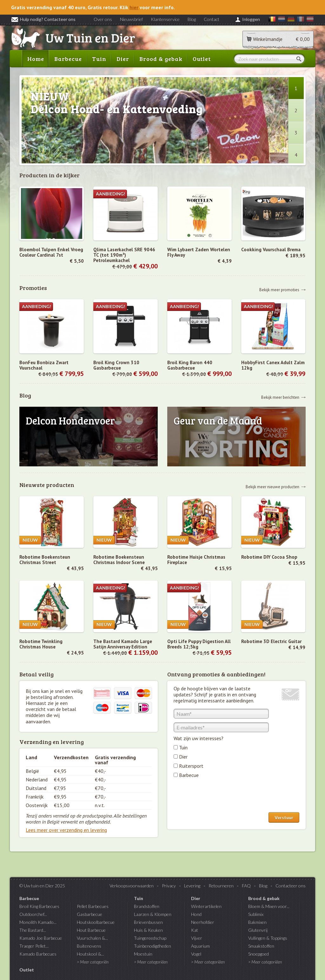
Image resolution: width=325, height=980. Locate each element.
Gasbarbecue (90, 914)
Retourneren (221, 886)
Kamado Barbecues (38, 954)
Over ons (103, 19)
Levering (192, 886)
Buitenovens (89, 946)
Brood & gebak (161, 59)
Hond (196, 914)
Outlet (202, 59)
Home (36, 59)
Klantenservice (165, 19)
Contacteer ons (291, 886)
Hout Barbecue (91, 930)
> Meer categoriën (93, 962)
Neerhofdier (203, 922)
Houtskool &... (90, 954)
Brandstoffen (147, 906)
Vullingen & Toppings (268, 938)
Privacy (169, 886)
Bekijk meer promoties (279, 289)
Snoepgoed (259, 954)
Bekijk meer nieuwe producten (272, 487)
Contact (212, 19)
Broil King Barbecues (39, 906)
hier (134, 7)
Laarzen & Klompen (153, 914)
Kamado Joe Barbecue (41, 938)
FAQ (246, 886)
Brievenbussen (148, 922)
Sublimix (256, 914)
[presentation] (222, 797)
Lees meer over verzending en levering (66, 830)
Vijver (197, 938)
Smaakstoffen (261, 946)
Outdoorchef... (33, 914)
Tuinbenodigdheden (153, 946)
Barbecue (68, 59)
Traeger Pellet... (34, 946)
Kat (195, 930)
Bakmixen (257, 922)
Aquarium (200, 946)
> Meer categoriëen (151, 962)
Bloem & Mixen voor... (269, 906)
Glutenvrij (258, 930)
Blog (192, 19)
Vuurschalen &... (92, 938)
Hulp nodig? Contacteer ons (43, 19)
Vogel (196, 954)
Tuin (99, 59)
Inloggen (251, 19)
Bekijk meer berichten (280, 397)
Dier (123, 59)
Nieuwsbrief (131, 19)
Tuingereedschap (150, 938)
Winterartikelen (206, 906)
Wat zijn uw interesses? (199, 738)
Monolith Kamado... (38, 922)
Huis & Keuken (148, 930)
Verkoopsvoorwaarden (132, 886)
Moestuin (143, 954)
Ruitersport (191, 766)
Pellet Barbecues (93, 906)
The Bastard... (33, 930)
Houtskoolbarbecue (96, 922)
